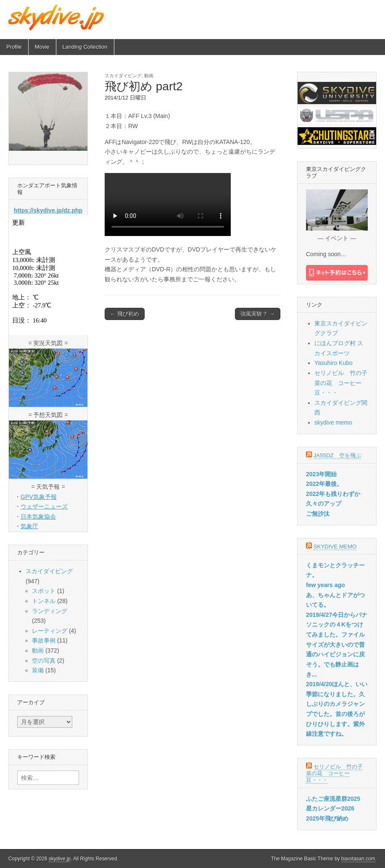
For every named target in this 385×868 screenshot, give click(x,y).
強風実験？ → (258, 314)
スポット (44, 591)
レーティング (50, 631)
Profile (14, 47)
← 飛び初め (125, 314)
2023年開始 (321, 474)
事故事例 (44, 640)
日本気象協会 (38, 517)
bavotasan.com (358, 859)
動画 (149, 76)
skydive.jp (60, 859)
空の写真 (44, 661)
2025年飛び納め (327, 818)
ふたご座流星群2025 (333, 799)
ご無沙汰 (318, 514)
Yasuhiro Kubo (334, 363)
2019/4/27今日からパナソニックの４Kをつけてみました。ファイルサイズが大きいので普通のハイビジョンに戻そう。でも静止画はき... (337, 645)
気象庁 (29, 526)
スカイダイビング (123, 76)
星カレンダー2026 (330, 808)
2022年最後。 (324, 484)
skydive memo (333, 422)
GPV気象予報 (39, 497)
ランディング (50, 611)
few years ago (326, 585)
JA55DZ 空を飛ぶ (337, 455)
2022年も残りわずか (333, 494)
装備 (38, 670)
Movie (42, 47)
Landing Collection (85, 47)
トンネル (44, 601)
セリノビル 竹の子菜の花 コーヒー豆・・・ (341, 383)
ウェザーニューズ (44, 506)
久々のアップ (324, 503)
